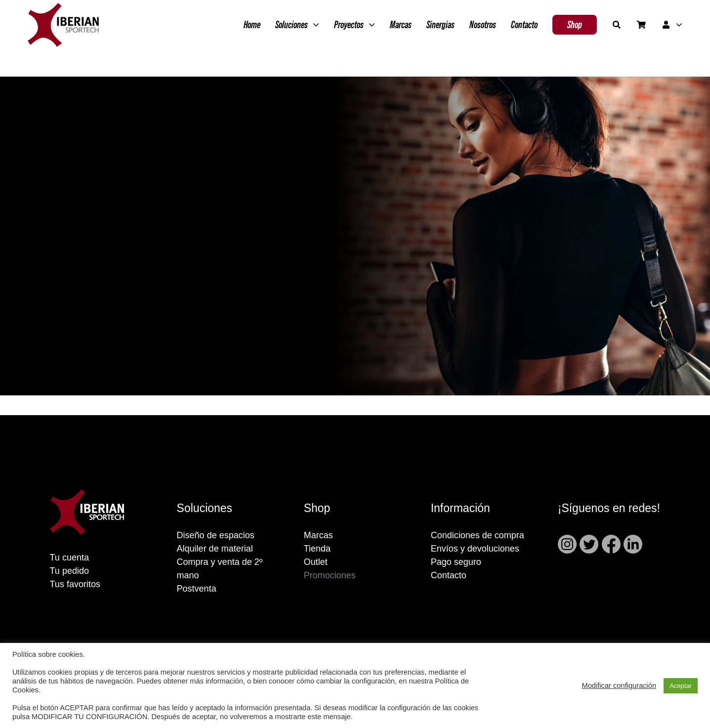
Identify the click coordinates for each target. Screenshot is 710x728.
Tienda (317, 549)
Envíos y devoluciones (475, 549)
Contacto (449, 575)
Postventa (197, 589)
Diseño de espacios (216, 535)
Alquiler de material (215, 549)
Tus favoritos (75, 584)
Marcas (318, 535)
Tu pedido (69, 571)
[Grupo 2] (63, 8)
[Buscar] (617, 25)
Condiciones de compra (478, 535)
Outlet (316, 562)
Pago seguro (456, 562)
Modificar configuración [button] (619, 685)
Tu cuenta (69, 557)
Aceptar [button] (681, 686)
